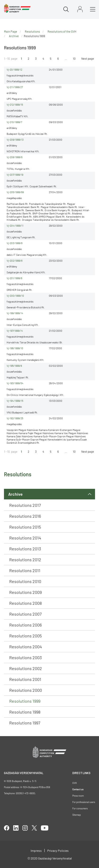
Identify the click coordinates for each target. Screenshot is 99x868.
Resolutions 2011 (25, 570)
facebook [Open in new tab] (7, 828)
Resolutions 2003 (25, 657)
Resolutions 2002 (26, 668)
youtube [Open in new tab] (45, 828)
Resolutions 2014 (25, 538)
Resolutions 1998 (25, 712)
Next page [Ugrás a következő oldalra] (88, 59)
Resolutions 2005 (25, 636)
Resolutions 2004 (26, 647)
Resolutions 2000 (26, 690)
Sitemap (77, 815)
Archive (15, 494)
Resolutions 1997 (25, 723)
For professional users (84, 802)
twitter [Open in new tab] (34, 828)
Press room (78, 796)
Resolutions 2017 (25, 505)
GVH (75, 783)
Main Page (11, 31)
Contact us (78, 789)
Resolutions (32, 31)
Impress (36, 850)
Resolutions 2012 (25, 560)
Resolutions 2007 (25, 614)
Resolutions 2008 (25, 603)
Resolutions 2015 (25, 527)
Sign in (80, 9)
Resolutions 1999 (25, 701)
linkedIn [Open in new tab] (16, 828)
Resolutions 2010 (25, 581)
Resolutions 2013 (25, 549)
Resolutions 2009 (25, 592)
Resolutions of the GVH (62, 31)
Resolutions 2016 (25, 516)
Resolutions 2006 (25, 625)
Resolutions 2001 (25, 679)
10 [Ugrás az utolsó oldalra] (74, 59)
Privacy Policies (58, 850)
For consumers (80, 808)
